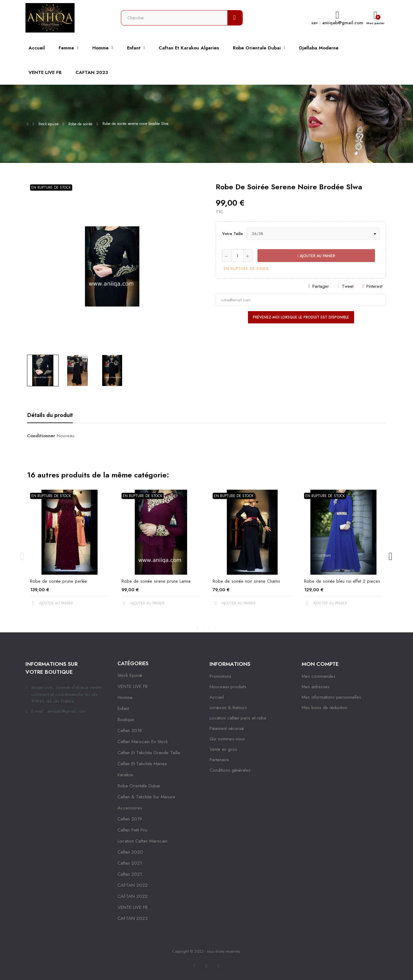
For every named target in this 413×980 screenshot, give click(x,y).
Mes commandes (318, 676)
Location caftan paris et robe (238, 718)
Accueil (217, 697)
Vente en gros (223, 749)
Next (391, 556)
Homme (125, 697)
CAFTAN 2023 (133, 918)
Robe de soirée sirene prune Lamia (156, 581)
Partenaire (219, 760)
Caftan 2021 (130, 874)
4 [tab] (216, 628)
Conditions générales (230, 770)
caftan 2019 (130, 819)
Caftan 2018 (130, 731)
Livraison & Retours (228, 708)
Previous (22, 556)
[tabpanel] (70, 553)
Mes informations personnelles (331, 697)
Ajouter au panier (316, 256)
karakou (125, 775)
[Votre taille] (313, 234)
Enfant (123, 708)
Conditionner (41, 436)
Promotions (220, 676)
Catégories (133, 664)
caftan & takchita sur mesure (146, 797)
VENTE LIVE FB (133, 686)
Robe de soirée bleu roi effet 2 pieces (342, 581)
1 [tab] (197, 628)
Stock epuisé (130, 675)
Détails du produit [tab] (50, 415)
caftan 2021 (130, 863)
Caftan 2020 (130, 852)
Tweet (348, 286)
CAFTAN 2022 (133, 885)
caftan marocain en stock (143, 742)
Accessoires (130, 808)
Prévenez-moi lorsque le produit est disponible (301, 317)
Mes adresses (316, 687)
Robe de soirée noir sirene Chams (246, 581)
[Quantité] (237, 256)
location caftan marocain (143, 841)
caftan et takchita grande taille (149, 753)
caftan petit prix (132, 830)
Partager (321, 286)
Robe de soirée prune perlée (59, 581)
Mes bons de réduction (324, 708)
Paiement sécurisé (227, 728)
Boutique (126, 720)
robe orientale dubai (139, 786)
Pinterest (374, 286)
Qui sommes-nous (227, 739)
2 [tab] (203, 628)
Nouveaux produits (228, 687)
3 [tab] (210, 628)
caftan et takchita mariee (142, 764)
